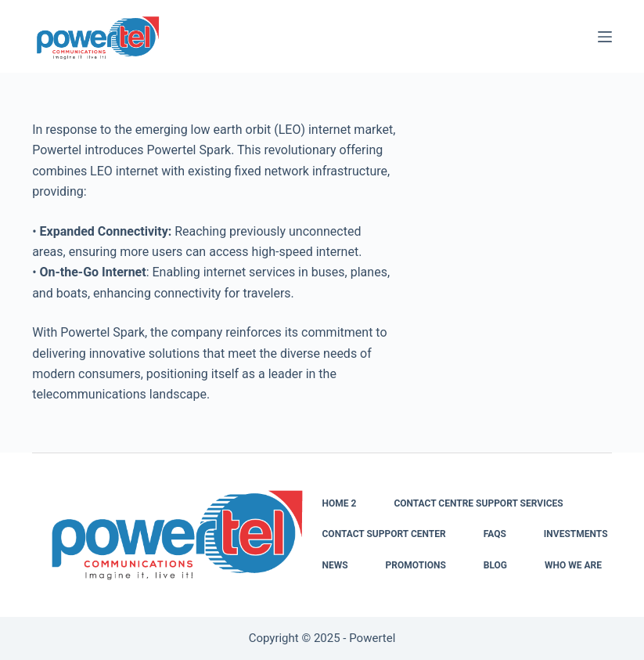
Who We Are (573, 565)
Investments (576, 534)
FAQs (495, 534)
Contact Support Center (384, 534)
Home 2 (340, 503)
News (335, 565)
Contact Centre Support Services (478, 503)
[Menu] (605, 37)
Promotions (416, 565)
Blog (495, 565)
